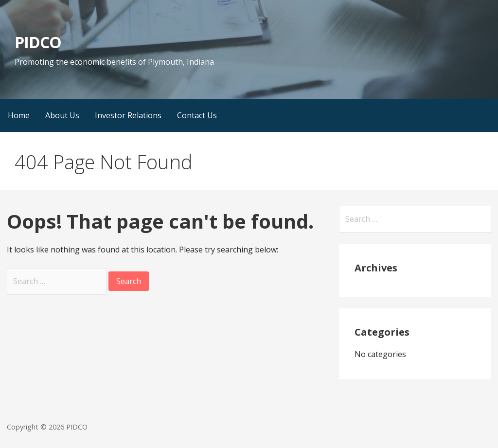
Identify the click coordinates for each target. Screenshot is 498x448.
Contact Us (197, 115)
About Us (62, 115)
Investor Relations (128, 115)
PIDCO (38, 42)
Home (19, 115)
